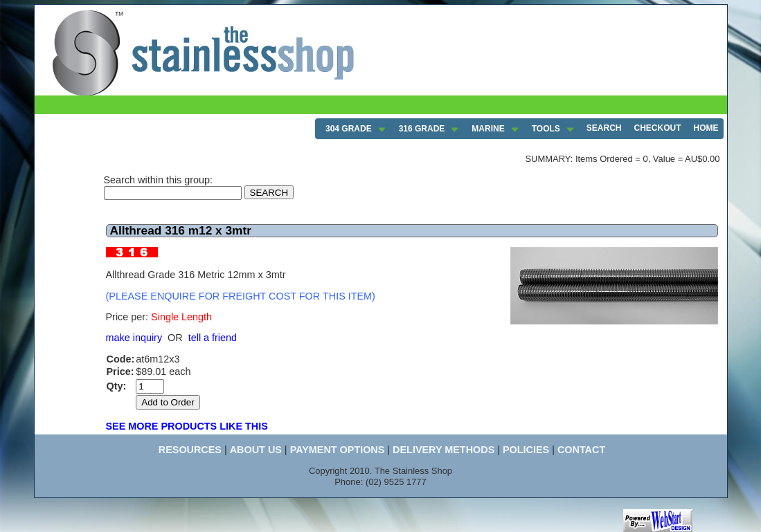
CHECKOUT (658, 128)
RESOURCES (190, 450)
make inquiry (134, 338)
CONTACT (581, 450)
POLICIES (526, 450)
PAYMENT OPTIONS (338, 450)
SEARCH (604, 128)
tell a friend (213, 338)
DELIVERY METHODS (444, 450)
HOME (706, 128)
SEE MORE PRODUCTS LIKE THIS (187, 426)
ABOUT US (256, 450)
